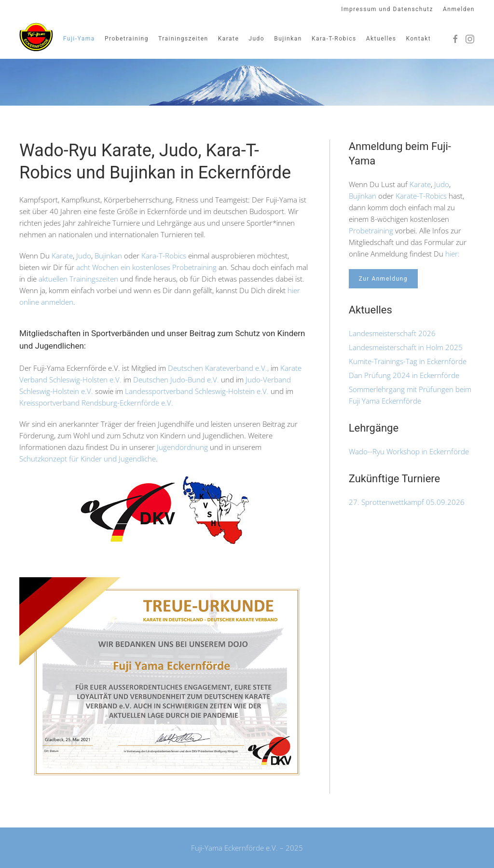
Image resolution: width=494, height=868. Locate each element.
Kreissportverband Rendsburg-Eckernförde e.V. (97, 403)
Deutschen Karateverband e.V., (218, 368)
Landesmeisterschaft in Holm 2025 (406, 347)
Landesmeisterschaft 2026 (392, 333)
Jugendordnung (182, 447)
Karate (229, 39)
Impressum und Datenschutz (387, 9)
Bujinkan (288, 39)
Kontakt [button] (418, 39)
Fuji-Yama (79, 39)
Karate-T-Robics (421, 196)
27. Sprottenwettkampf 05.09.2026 (407, 502)
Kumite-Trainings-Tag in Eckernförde (408, 361)
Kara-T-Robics (164, 256)
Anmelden (459, 9)
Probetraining (371, 231)
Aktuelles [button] (381, 39)
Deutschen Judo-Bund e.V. (175, 380)
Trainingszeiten (183, 39)
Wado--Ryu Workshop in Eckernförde (409, 451)
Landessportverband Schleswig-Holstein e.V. (197, 391)
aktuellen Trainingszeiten (78, 279)
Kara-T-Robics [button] (334, 39)
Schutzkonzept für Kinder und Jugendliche (88, 459)
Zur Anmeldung (383, 279)
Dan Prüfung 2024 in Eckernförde (404, 375)
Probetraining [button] (127, 39)
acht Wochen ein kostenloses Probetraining (146, 267)
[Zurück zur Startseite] (36, 38)
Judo (256, 39)
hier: (453, 254)
